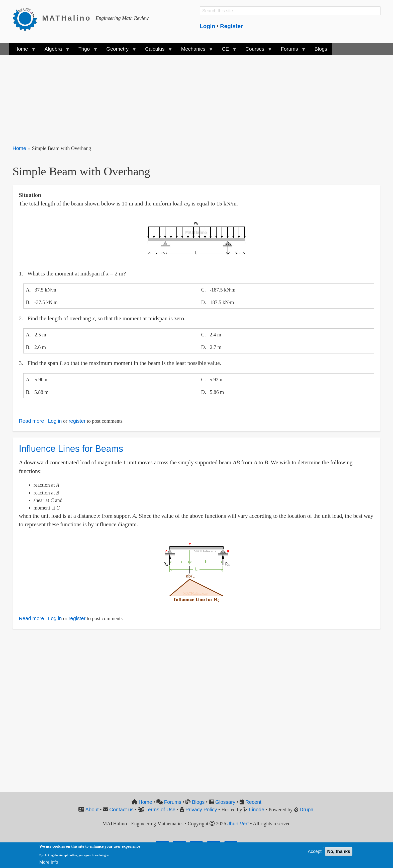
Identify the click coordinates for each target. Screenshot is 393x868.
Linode (257, 810)
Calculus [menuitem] (156, 51)
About (92, 810)
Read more (31, 421)
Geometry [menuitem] (119, 51)
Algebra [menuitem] (54, 51)
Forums (173, 802)
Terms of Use (160, 810)
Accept (315, 851)
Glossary (225, 802)
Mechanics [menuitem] (194, 51)
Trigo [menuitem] (85, 51)
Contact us (121, 810)
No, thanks (339, 851)
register (77, 421)
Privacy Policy (201, 810)
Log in (55, 421)
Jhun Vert (238, 824)
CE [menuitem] (227, 51)
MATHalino (67, 18)
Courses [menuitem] (256, 51)
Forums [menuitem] (291, 51)
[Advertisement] (163, 97)
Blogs (198, 802)
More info (49, 862)
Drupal (307, 810)
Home (19, 148)
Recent (253, 802)
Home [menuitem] (22, 51)
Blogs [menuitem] (321, 49)
